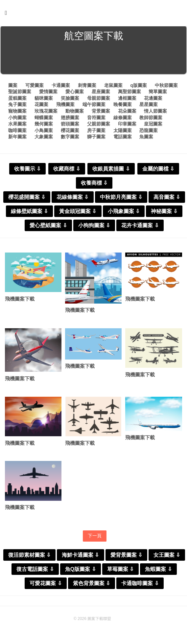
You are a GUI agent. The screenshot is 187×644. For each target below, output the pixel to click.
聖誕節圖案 (20, 93)
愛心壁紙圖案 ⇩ (48, 227)
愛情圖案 (48, 93)
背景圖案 (101, 112)
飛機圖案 (65, 106)
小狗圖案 (17, 119)
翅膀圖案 (70, 119)
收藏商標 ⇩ (67, 170)
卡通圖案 (61, 87)
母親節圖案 (99, 99)
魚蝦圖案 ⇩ (158, 571)
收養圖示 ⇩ (27, 170)
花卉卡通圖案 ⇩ (140, 227)
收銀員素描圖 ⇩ (111, 170)
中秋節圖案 (166, 87)
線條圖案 (123, 119)
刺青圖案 (87, 87)
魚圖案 (146, 138)
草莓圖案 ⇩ (120, 571)
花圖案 (41, 106)
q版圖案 (139, 87)
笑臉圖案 (70, 99)
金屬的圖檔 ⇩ (158, 170)
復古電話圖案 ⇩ (35, 571)
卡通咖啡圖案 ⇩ (140, 585)
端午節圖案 (94, 106)
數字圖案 (70, 138)
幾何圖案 (44, 125)
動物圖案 (75, 112)
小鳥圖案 (44, 132)
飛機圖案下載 (20, 300)
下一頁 (95, 538)
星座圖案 (101, 93)
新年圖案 (17, 138)
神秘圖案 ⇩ (164, 213)
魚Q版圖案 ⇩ (81, 571)
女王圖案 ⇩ (167, 557)
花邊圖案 (153, 99)
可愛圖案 (35, 87)
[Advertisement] (93, 61)
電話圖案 (123, 138)
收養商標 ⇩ (94, 184)
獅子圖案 (96, 138)
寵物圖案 (17, 112)
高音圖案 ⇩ (167, 198)
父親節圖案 (99, 125)
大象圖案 (44, 138)
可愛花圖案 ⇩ (46, 585)
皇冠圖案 (153, 125)
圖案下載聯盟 (99, 621)
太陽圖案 (123, 132)
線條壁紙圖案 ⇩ (29, 213)
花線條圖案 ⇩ (72, 198)
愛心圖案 (75, 93)
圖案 (13, 87)
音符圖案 (96, 119)
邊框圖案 (127, 99)
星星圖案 (149, 106)
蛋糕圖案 (17, 99)
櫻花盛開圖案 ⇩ (27, 198)
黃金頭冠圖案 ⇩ (78, 213)
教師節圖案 (151, 119)
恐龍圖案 (149, 132)
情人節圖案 (155, 112)
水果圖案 (17, 125)
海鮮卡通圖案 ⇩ (80, 557)
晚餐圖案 (123, 106)
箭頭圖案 (70, 125)
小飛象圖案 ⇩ (124, 213)
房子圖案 (96, 132)
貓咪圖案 (44, 99)
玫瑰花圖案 (46, 112)
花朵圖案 (127, 112)
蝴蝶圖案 (44, 119)
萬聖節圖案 (129, 93)
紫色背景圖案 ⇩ (92, 585)
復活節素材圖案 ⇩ (29, 557)
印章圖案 (127, 125)
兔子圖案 (17, 106)
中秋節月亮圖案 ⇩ (121, 198)
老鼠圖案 (113, 87)
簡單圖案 (158, 93)
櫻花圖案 (70, 132)
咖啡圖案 (17, 132)
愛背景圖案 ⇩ (126, 557)
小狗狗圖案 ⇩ (94, 227)
